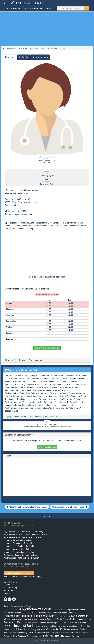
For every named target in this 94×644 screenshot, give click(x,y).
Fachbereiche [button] (14, 8)
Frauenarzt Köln (63, 623)
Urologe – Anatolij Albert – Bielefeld (19, 552)
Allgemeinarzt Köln (43, 616)
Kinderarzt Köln (14, 633)
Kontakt (7, 585)
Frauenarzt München (78, 622)
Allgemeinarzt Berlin (35, 609)
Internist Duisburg (67, 626)
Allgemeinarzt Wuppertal (38, 619)
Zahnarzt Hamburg (71, 636)
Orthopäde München (82, 633)
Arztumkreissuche (33, 8)
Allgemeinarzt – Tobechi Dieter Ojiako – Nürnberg (25, 534)
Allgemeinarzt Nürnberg (22, 619)
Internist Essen (10, 629)
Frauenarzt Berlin (14, 622)
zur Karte (24, 199)
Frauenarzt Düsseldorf (32, 623)
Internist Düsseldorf (82, 626)
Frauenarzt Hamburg (47, 623)
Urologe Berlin (37, 636)
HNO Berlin (9, 626)
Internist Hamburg (26, 629)
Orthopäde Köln (70, 633)
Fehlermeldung (10, 588)
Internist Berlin (25, 626)
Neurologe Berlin (26, 633)
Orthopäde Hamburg (58, 633)
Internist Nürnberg (74, 630)
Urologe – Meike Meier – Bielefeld (18, 549)
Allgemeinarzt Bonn (59, 610)
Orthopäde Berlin (43, 632)
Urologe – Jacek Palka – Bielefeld (18, 540)
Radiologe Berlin (25, 636)
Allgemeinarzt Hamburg (18, 616)
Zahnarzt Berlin (53, 636)
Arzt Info (10, 57)
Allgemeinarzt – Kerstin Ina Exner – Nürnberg (23, 532)
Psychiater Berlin (11, 636)
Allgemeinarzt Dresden (12, 613)
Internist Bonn (41, 626)
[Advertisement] (47, 29)
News (48, 8)
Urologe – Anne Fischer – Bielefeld (19, 546)
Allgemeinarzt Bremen (76, 610)
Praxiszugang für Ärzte (47, 447)
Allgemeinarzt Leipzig (64, 616)
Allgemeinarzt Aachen (11, 610)
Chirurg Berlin (69, 619)
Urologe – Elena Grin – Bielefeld (18, 543)
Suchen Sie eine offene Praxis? (47, 348)
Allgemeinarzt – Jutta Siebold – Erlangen (21, 558)
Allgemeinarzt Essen (25, 48)
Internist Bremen (53, 626)
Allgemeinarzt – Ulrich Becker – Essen (70, 507)
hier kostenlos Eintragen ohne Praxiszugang (23, 577)
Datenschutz (9, 593)
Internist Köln (44, 629)
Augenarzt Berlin (55, 619)
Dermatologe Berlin (84, 619)
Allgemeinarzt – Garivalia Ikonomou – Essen (27, 507)
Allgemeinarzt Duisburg (30, 613)
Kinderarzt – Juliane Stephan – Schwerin (21, 555)
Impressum (9, 591)
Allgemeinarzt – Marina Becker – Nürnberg (22, 537)
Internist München (59, 629)
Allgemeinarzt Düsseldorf (50, 613)
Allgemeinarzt (11, 48)
